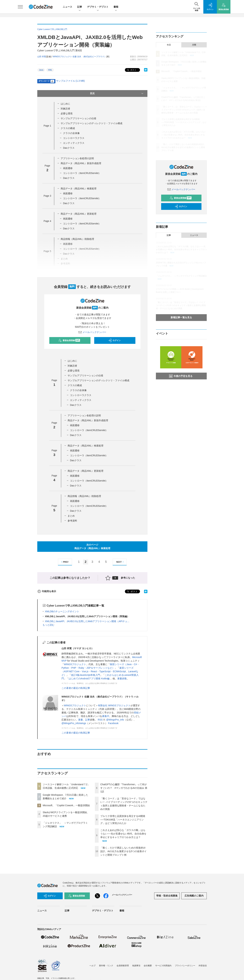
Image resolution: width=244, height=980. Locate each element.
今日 (169, 45)
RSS (101, 720)
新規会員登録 (69, 340)
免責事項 (136, 966)
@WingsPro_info (115, 720)
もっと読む (48, 625)
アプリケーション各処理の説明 (77, 158)
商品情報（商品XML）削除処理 (77, 239)
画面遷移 (68, 168)
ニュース (67, 7)
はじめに (65, 104)
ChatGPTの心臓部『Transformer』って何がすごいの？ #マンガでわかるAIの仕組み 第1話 (124, 788)
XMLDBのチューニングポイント (62, 611)
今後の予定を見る (181, 376)
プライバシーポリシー (185, 966)
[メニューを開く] (20, 7)
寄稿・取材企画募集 (167, 896)
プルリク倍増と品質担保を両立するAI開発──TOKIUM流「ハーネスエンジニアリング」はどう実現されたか (123, 820)
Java (41, 70)
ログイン (114, 340)
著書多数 (122, 679)
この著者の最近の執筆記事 (76, 688)
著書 (80, 720)
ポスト (131, 70)
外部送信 (203, 966)
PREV (64, 562)
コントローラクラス (74, 138)
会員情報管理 (123, 966)
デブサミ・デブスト (98, 7)
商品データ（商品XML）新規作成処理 (81, 163)
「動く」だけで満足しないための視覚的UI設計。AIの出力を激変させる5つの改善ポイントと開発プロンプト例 (123, 851)
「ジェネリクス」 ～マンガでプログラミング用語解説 (181, 276)
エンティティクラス (74, 143)
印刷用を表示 (47, 591)
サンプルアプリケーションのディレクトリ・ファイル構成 (91, 123)
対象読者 (65, 109)
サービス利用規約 (163, 966)
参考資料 (72, 521)
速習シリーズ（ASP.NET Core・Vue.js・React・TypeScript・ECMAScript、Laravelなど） (100, 671)
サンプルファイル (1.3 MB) (70, 81)
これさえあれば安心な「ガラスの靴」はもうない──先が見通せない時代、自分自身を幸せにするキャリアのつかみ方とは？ (123, 834)
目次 (117, 93)
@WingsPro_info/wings (74, 723)
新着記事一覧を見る (181, 317)
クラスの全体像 (71, 133)
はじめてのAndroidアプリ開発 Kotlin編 (89, 679)
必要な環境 (67, 113)
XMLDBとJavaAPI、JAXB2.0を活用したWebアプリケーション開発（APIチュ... (87, 621)
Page (47, 126)
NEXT (120, 562)
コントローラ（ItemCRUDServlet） (82, 173)
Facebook (113, 723)
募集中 (106, 716)
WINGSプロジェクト (75, 664)
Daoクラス (69, 148)
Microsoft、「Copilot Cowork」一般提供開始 (66, 805)
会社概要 (148, 966)
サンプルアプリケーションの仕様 (78, 118)
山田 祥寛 (42, 57)
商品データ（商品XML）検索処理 (79, 189)
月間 (194, 45)
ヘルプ (93, 966)
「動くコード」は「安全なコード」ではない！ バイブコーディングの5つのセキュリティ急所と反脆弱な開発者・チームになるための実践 (184, 110)
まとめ (71, 516)
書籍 (116, 7)
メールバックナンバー (92, 332)
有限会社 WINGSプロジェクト (114, 705)
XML (50, 70)
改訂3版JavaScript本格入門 (85, 675)
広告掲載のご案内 (194, 896)
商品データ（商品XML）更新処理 (79, 214)
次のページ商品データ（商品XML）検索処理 (92, 546)
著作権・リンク (106, 966)
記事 (80, 7)
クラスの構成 (68, 128)
